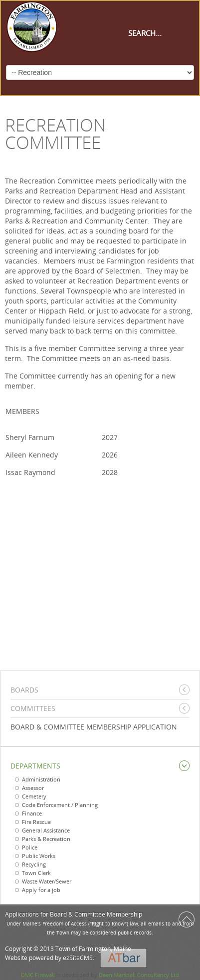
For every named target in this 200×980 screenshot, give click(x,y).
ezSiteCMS (78, 958)
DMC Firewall (38, 975)
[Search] (161, 33)
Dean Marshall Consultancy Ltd (139, 975)
